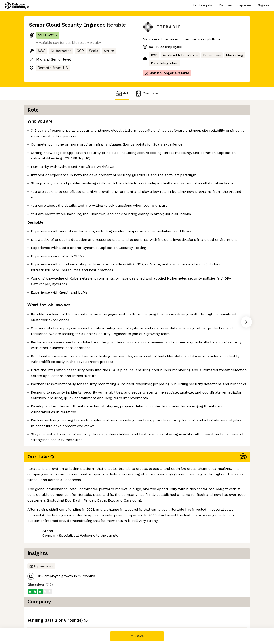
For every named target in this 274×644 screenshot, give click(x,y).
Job (122, 93)
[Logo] (17, 6)
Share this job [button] (41, 610)
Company (147, 93)
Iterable (116, 25)
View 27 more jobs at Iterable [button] (86, 610)
